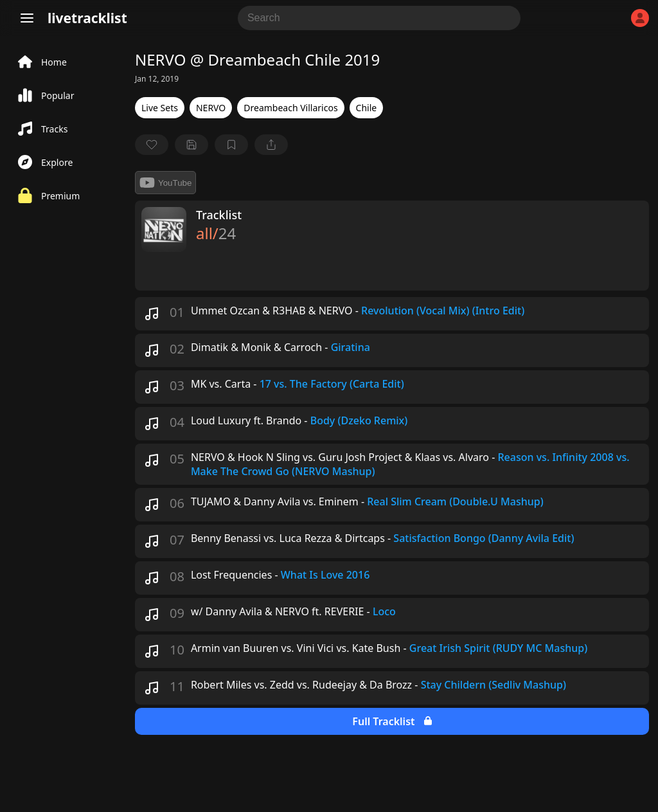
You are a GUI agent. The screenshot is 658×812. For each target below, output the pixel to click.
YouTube (165, 183)
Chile (367, 108)
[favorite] (152, 145)
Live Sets (160, 108)
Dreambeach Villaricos (290, 108)
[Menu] (27, 18)
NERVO (211, 108)
